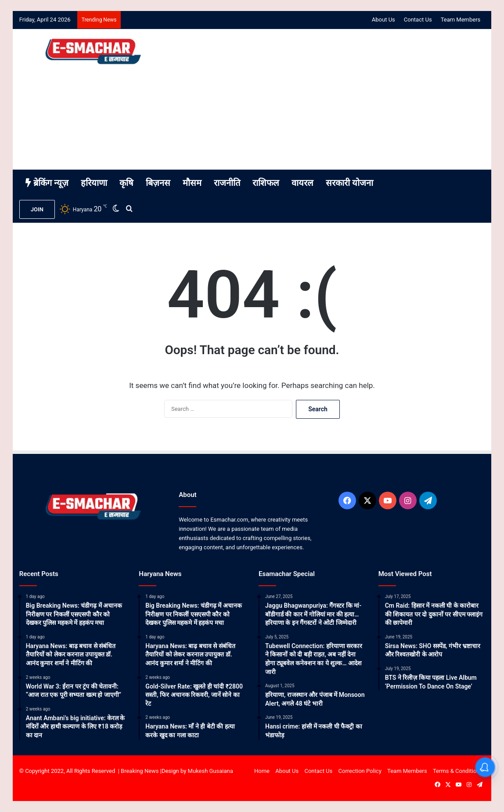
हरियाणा (94, 183)
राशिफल (266, 183)
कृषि (126, 183)
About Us (383, 20)
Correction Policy (360, 771)
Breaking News (140, 771)
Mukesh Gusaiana (211, 771)
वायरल (302, 183)
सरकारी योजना (349, 183)
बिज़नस (158, 183)
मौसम (192, 183)
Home (262, 771)
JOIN (37, 209)
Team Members (461, 20)
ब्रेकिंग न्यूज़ (47, 183)
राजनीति (227, 183)
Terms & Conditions (458, 771)
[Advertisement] (332, 99)
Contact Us (418, 20)
